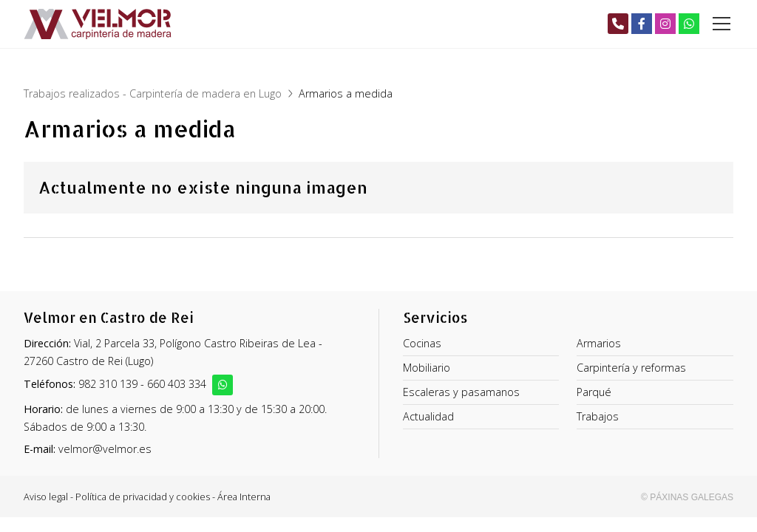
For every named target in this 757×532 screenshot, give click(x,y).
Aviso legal (46, 497)
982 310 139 (108, 384)
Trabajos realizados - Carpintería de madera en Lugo (153, 93)
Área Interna (244, 497)
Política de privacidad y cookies (143, 497)
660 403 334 (177, 384)
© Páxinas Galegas (687, 497)
